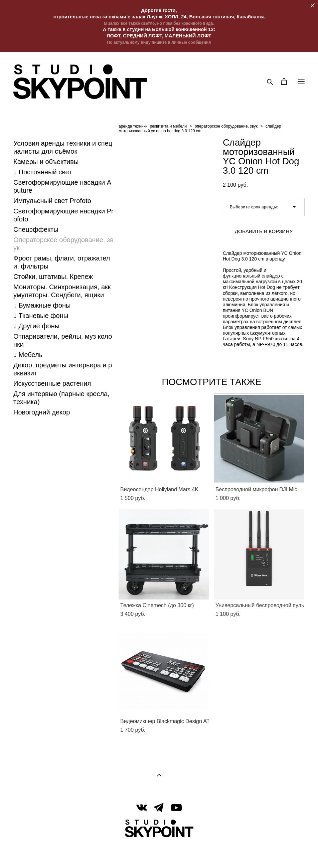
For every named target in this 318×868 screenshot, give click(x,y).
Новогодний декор (42, 412)
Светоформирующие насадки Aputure (62, 186)
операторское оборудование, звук (226, 126)
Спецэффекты (36, 229)
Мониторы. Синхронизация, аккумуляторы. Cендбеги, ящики (62, 291)
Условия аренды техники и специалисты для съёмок (63, 147)
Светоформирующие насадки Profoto (63, 215)
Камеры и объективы (46, 162)
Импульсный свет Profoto (52, 201)
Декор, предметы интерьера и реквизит (63, 369)
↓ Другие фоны (36, 326)
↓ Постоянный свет (43, 172)
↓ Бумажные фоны (42, 305)
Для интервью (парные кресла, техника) (61, 398)
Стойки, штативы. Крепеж (53, 277)
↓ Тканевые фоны (41, 316)
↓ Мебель (28, 355)
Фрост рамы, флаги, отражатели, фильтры (62, 262)
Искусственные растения (52, 383)
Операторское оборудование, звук (63, 244)
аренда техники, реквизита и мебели (153, 126)
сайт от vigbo (159, 852)
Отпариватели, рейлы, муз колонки (63, 340)
